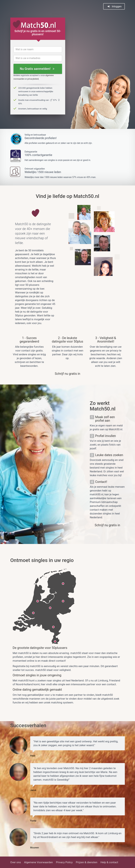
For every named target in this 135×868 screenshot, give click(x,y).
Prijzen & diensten (87, 862)
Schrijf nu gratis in (68, 374)
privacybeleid (33, 79)
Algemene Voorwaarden (38, 862)
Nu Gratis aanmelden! (37, 69)
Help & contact (109, 862)
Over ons (16, 862)
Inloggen (115, 6)
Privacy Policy (64, 862)
